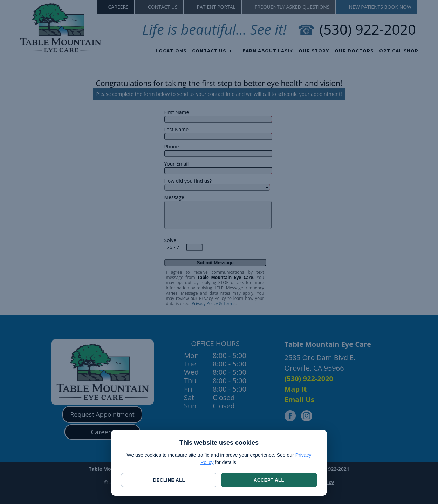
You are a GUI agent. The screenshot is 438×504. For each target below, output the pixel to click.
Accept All (269, 480)
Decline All (169, 480)
